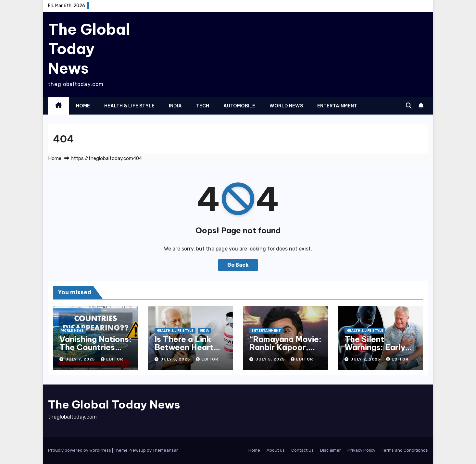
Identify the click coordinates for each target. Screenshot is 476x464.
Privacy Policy (361, 450)
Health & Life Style (129, 106)
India (175, 106)
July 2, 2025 (366, 359)
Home (83, 106)
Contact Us (302, 450)
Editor (112, 359)
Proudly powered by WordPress (80, 450)
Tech (203, 106)
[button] (409, 106)
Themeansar (165, 450)
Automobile (239, 106)
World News (286, 106)
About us (276, 450)
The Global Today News (89, 49)
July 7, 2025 (81, 359)
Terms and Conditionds (405, 450)
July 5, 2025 (176, 359)
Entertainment (337, 106)
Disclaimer (331, 450)
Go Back (238, 265)
